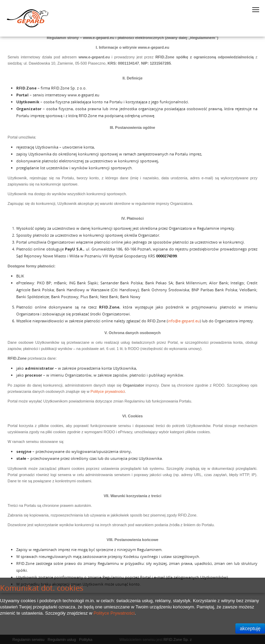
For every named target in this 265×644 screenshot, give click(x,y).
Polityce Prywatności (114, 613)
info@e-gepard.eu (184, 321)
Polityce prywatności (108, 391)
